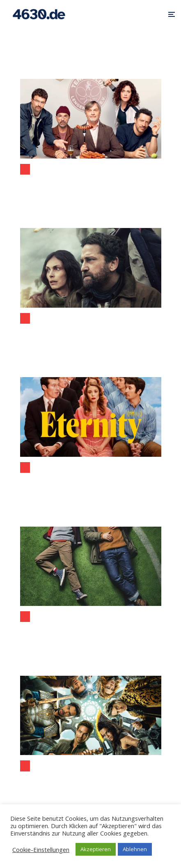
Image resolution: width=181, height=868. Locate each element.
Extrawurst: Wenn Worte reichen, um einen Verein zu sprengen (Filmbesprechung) (91, 184)
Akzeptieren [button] (96, 849)
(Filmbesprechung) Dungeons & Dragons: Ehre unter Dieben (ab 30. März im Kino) (91, 780)
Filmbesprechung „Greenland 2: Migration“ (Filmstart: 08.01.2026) (20, 333)
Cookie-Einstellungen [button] (41, 850)
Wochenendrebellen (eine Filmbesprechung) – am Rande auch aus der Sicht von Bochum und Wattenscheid (91, 631)
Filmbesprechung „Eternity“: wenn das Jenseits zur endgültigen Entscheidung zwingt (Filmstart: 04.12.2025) (91, 482)
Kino (25, 169)
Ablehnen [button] (135, 849)
